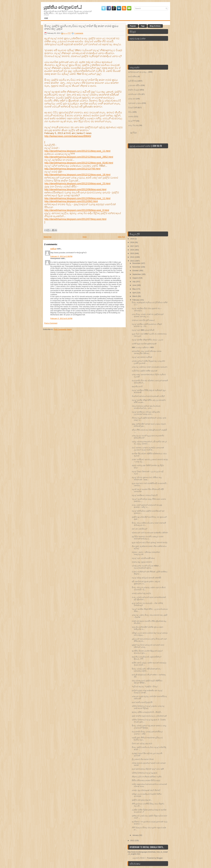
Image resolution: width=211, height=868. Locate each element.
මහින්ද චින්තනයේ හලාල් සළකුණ (145, 773)
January (136, 835)
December (137, 263)
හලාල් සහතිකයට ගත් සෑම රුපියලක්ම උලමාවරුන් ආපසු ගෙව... (146, 413)
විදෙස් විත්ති (133, 108)
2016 (132, 250)
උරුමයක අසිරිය (134, 85)
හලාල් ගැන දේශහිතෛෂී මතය (143, 558)
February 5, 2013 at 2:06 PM (61, 256)
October (136, 271)
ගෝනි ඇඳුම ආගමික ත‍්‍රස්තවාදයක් (144, 344)
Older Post (121, 237)
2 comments (79, 33)
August (135, 278)
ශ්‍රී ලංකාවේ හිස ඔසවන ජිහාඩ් (143, 759)
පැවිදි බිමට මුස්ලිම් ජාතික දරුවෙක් (145, 371)
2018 (132, 242)
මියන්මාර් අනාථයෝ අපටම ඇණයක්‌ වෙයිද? (148, 396)
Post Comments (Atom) (63, 329)
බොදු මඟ (132, 99)
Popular (133, 26)
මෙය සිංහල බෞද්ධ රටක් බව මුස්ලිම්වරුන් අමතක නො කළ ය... (148, 315)
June (135, 285)
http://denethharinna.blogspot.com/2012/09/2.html (71, 201)
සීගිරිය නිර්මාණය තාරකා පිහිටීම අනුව (146, 780)
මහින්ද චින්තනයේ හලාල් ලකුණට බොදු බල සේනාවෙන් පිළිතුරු (148, 707)
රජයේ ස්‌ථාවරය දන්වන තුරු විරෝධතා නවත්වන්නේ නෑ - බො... (146, 407)
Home (46, 18)
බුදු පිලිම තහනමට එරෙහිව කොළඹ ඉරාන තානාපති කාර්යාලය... (148, 538)
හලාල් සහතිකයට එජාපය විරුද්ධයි (145, 495)
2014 (132, 257)
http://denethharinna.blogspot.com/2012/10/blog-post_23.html (77, 184)
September (137, 274)
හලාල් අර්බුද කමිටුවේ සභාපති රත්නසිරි (146, 578)
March (135, 296)
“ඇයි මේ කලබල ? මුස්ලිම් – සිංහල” (145, 687)
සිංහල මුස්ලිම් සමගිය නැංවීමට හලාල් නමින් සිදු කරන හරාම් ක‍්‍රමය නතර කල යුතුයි (81, 27)
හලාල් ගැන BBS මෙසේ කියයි (143, 330)
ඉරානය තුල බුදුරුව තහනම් (142, 562)
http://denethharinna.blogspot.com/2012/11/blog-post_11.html (77, 151)
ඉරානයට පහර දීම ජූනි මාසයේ (143, 320)
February (136, 300)
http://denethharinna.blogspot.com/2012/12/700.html (72, 169)
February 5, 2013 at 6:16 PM (61, 318)
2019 (132, 239)
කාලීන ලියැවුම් (134, 90)
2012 (132, 840)
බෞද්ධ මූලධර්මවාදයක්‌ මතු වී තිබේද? (146, 790)
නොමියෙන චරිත (135, 94)
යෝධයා (53, 249)
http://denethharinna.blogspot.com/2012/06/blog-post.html (75, 189)
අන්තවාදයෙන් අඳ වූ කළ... (138, 72)
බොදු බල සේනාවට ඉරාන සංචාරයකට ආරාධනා (150, 367)
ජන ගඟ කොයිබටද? (139, 529)
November (137, 267)
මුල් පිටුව (134, 132)
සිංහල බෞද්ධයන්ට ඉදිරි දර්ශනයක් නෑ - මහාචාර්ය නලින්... (147, 670)
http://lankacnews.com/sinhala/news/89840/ (68, 136)
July (134, 282)
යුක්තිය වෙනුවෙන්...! (63, 7)
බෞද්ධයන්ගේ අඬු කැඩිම (141, 593)
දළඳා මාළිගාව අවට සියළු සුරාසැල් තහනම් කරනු (150, 542)
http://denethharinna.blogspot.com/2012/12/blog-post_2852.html (79, 157)
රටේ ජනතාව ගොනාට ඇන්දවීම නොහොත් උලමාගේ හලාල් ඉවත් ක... (148, 449)
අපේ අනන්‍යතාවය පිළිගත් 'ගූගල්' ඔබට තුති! (148, 769)
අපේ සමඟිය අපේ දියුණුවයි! (142, 702)
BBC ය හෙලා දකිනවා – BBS (143, 347)
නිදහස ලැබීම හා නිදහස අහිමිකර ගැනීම (147, 777)
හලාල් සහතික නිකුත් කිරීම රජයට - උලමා (147, 340)
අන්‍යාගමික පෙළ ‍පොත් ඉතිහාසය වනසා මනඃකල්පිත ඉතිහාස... (147, 352)
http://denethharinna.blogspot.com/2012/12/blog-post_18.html (77, 175)
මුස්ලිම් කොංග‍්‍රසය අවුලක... (142, 800)
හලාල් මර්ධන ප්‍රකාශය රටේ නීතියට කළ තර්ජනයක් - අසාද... (147, 478)
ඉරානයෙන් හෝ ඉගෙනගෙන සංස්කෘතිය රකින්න (150, 533)
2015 (132, 253)
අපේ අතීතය (133, 76)
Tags (143, 26)
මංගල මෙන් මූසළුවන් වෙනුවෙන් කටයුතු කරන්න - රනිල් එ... (147, 506)
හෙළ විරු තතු (133, 125)
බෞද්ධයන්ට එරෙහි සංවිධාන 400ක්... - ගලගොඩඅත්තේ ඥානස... (146, 567)
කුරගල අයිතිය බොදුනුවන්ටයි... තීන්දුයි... (147, 712)
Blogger (160, 858)
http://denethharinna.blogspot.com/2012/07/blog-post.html (75, 219)
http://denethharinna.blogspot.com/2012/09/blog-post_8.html (77, 210)
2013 (132, 261)
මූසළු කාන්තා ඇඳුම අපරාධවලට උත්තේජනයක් (149, 716)
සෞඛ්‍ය (131, 116)
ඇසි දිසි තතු (132, 81)
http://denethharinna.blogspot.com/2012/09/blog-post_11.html (77, 198)
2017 (132, 246)
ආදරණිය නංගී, (137, 386)
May (134, 289)
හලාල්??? (67, 33)
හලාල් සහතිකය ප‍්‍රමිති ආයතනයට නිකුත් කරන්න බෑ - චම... (147, 325)
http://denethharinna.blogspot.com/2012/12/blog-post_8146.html (79, 163)
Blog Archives (155, 26)
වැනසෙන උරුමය (135, 103)
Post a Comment (51, 323)
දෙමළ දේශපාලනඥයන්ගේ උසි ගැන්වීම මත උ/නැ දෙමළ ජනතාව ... (149, 443)
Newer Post (48, 237)
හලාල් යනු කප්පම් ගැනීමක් (142, 357)
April (134, 293)
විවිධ (130, 112)
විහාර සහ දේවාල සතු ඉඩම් (142, 743)
